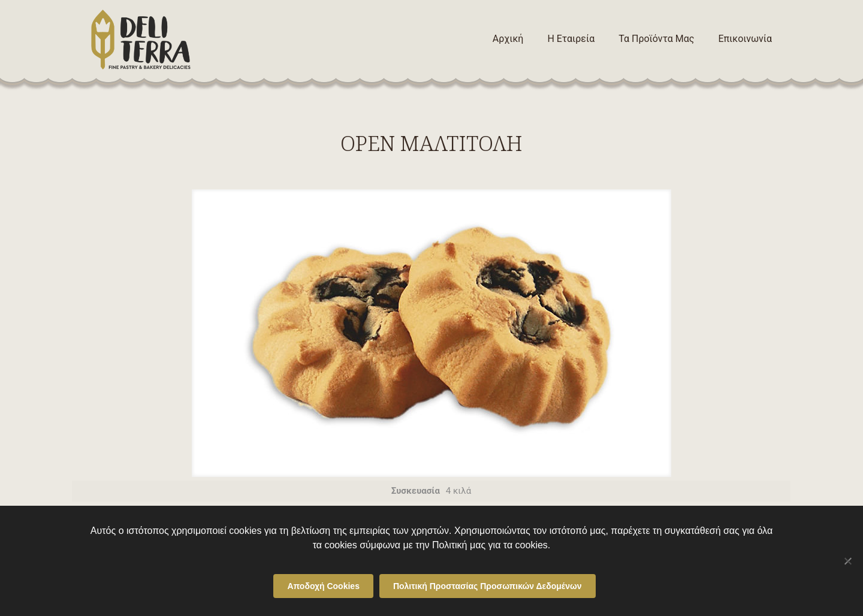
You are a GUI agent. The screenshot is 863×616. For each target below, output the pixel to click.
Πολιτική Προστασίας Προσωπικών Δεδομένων (488, 586)
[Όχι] (848, 561)
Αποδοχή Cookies (323, 586)
